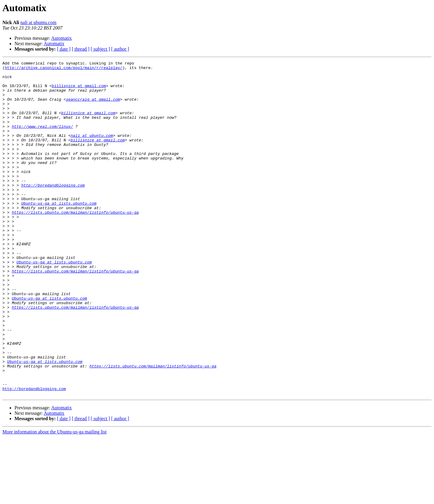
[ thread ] (81, 49)
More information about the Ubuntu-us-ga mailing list (55, 499)
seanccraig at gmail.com (93, 107)
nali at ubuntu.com (39, 22)
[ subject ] (100, 49)
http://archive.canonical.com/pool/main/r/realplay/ (64, 69)
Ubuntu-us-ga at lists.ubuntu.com (59, 232)
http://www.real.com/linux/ (42, 140)
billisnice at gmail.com (79, 91)
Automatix (61, 38)
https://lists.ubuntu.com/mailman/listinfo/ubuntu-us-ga (75, 243)
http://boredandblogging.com (53, 210)
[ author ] (120, 49)
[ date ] (64, 49)
